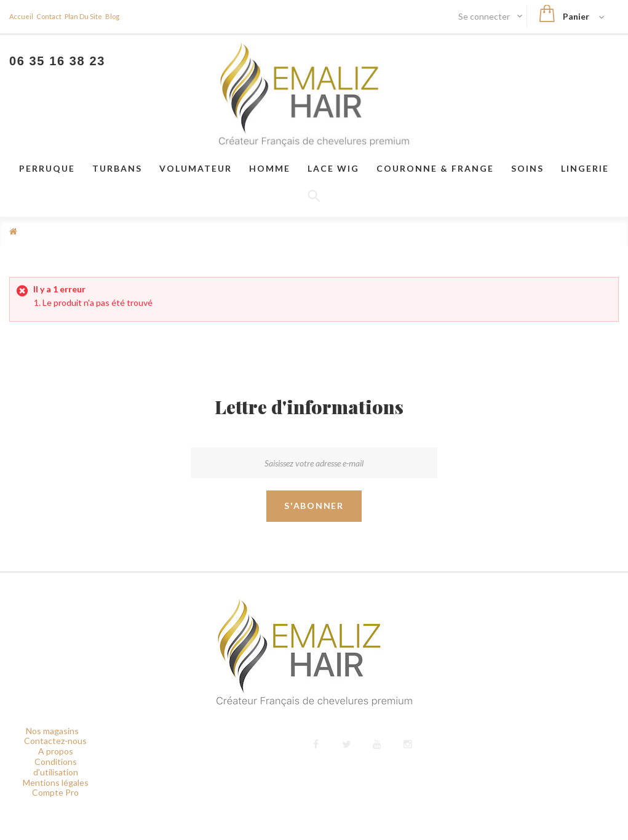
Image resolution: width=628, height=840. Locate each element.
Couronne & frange (435, 168)
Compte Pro (55, 792)
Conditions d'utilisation (56, 767)
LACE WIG (333, 168)
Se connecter (485, 16)
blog (112, 16)
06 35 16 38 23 (57, 61)
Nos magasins (52, 731)
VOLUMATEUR (196, 168)
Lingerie (585, 168)
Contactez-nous (55, 741)
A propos (56, 751)
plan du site (83, 16)
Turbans (117, 168)
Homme (270, 168)
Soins (527, 168)
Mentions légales (56, 782)
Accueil (21, 16)
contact (49, 16)
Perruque (47, 168)
